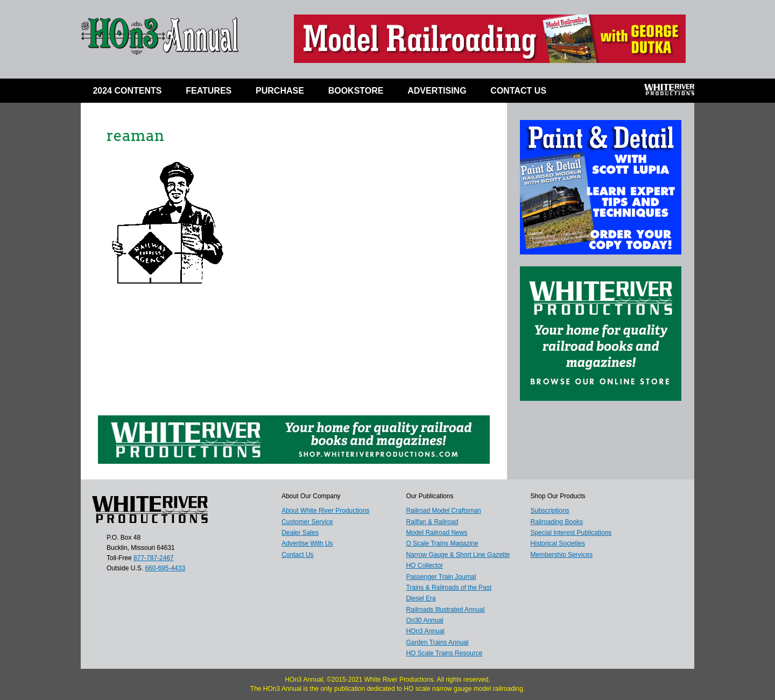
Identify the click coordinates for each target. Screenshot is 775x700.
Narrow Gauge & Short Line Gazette (458, 555)
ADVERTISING (437, 91)
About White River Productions (325, 511)
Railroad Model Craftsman (443, 511)
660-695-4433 (165, 568)
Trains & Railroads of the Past (449, 588)
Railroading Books (557, 522)
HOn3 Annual (425, 631)
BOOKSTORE (356, 91)
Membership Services (562, 555)
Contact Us (518, 91)
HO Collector (424, 565)
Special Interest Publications (571, 533)
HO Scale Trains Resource (444, 653)
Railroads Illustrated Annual (445, 610)
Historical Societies (558, 543)
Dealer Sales (300, 533)
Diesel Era (421, 598)
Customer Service (307, 522)
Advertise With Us (307, 543)
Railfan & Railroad (432, 522)
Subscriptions (550, 511)
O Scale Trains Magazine (442, 543)
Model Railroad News (436, 533)
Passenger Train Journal (441, 577)
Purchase (280, 91)
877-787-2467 (154, 558)
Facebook (579, 93)
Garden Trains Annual (437, 642)
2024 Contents (127, 91)
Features (209, 91)
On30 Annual (424, 620)
